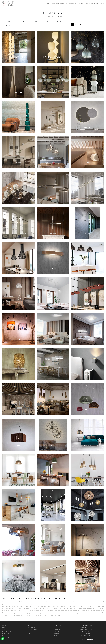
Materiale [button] (34, 21)
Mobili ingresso (6, 633)
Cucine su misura (33, 631)
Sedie (30, 635)
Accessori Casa (72, 4)
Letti (55, 628)
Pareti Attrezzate (7, 631)
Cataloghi (81, 4)
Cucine (53, 4)
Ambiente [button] (22, 21)
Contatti (102, 4)
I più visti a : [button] (9, 26)
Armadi (56, 635)
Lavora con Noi (93, 4)
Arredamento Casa (62, 4)
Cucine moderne (33, 630)
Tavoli (30, 633)
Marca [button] (9, 21)
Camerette (57, 630)
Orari (86, 4)
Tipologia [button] (60, 21)
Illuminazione (59, 16)
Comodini (57, 631)
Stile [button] (47, 21)
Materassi (57, 633)
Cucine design (32, 628)
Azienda (47, 4)
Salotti (4, 630)
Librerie (4, 628)
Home (45, 16)
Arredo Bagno (6, 635)
